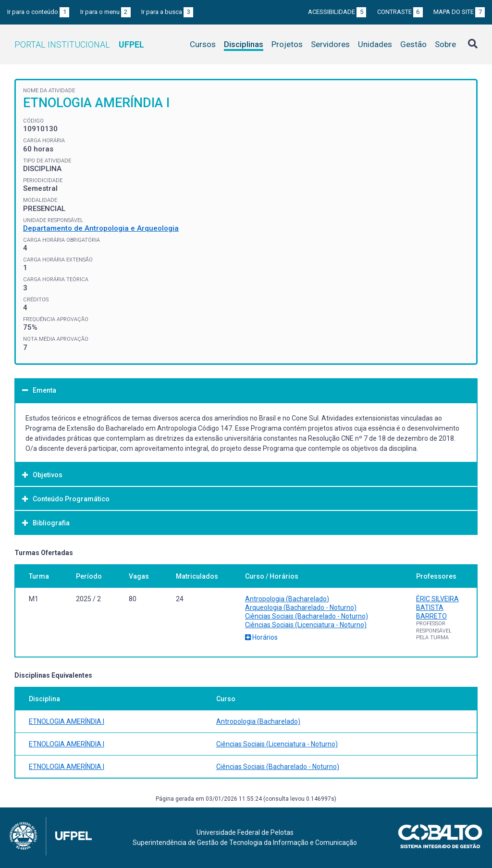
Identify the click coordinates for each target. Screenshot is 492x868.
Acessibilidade (337, 12)
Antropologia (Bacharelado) (287, 599)
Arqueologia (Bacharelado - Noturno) (301, 608)
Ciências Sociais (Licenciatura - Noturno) (306, 625)
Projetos (287, 44)
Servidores (330, 44)
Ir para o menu (105, 12)
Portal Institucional (79, 44)
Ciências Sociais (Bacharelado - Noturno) (307, 616)
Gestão (413, 44)
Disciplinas (244, 44)
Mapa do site (459, 12)
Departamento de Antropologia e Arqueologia (101, 228)
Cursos (203, 44)
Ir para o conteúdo (38, 12)
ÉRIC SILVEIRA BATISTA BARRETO (437, 608)
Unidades (375, 44)
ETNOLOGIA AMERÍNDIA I (67, 721)
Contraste (400, 12)
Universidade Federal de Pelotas (245, 832)
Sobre (445, 44)
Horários (261, 637)
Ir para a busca (167, 12)
